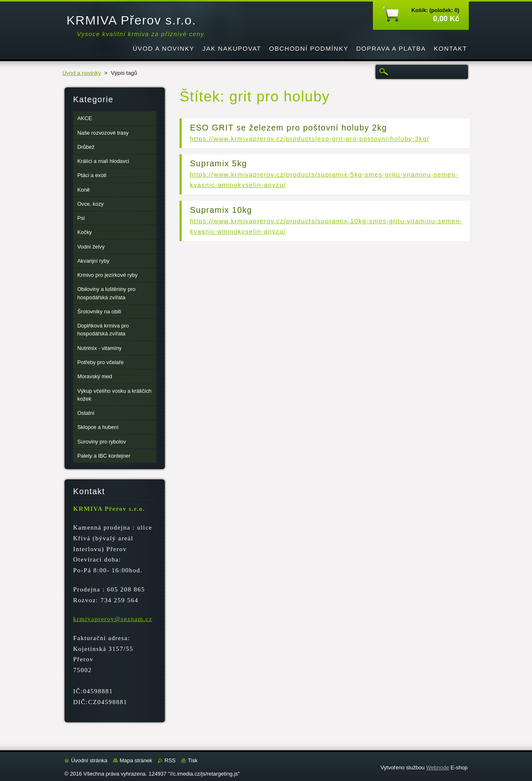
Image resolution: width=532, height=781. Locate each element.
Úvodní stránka (89, 760)
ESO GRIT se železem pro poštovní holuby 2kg (288, 128)
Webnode (437, 767)
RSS (170, 760)
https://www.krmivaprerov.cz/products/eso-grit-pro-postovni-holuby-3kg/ (310, 139)
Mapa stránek (136, 760)
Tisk (193, 760)
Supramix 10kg (221, 210)
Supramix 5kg (218, 163)
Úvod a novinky (82, 73)
